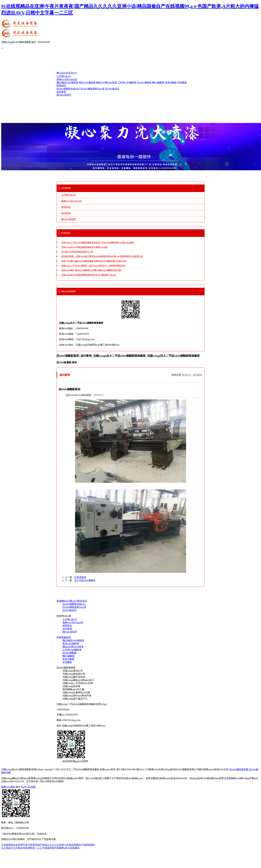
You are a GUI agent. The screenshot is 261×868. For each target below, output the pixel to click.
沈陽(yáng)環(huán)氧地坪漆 (77, 696)
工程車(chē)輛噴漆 (127, 82)
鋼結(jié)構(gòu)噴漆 (107, 82)
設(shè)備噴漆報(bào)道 (92, 89)
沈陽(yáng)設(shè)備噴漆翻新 (79, 395)
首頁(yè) (187, 375)
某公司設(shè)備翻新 (85, 580)
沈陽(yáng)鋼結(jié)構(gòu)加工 (78, 680)
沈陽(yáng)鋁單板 (72, 686)
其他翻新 (182, 82)
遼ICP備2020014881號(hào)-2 (131, 769)
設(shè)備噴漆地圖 (239, 769)
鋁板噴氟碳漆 (64, 637)
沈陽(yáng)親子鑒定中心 (75, 699)
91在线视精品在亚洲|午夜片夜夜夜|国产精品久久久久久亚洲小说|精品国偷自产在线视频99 (48, 845)
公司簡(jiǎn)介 (64, 76)
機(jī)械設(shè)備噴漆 (68, 82)
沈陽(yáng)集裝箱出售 (74, 674)
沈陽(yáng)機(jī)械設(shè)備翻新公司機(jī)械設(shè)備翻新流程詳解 (91, 270)
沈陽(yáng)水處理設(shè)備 (76, 692)
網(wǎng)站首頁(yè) (67, 73)
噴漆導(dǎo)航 (64, 616)
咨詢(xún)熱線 (28, 787)
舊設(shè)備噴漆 (87, 82)
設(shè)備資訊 (112, 89)
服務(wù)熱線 (8, 787)
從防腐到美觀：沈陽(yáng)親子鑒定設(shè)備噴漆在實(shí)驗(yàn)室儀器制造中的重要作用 (102, 256)
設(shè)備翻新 (144, 82)
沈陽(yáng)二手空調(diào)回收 (78, 683)
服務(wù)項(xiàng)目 (67, 79)
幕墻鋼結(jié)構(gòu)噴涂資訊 (72, 601)
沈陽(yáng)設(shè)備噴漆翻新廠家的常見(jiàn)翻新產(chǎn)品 (89, 275)
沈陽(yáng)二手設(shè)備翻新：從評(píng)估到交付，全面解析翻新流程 (93, 266)
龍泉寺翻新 (171, 82)
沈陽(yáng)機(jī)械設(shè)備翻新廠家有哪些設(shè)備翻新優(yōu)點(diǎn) (94, 261)
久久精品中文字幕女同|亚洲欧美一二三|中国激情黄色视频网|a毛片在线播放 (40, 848)
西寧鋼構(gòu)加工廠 (73, 689)
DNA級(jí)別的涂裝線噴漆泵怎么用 (77, 252)
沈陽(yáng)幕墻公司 (73, 671)
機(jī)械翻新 (158, 82)
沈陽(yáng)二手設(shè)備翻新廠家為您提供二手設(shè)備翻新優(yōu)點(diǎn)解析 (98, 243)
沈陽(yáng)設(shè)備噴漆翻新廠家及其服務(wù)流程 (84, 247)
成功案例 (61, 92)
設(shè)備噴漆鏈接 (66, 668)
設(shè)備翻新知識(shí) (68, 89)
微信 (18, 787)
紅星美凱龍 (80, 577)
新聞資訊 (61, 86)
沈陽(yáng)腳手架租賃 (74, 677)
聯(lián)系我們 (64, 95)
